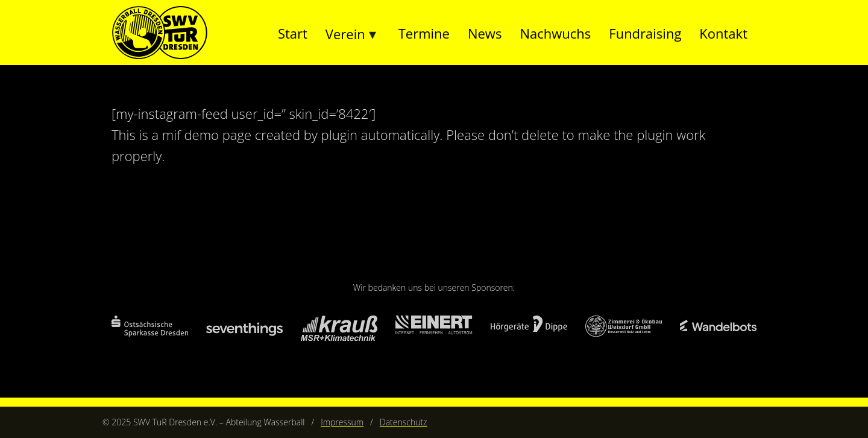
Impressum (342, 422)
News (485, 33)
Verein (345, 34)
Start (293, 33)
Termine (424, 33)
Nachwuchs (555, 33)
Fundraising (645, 33)
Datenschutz (404, 422)
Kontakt (723, 33)
